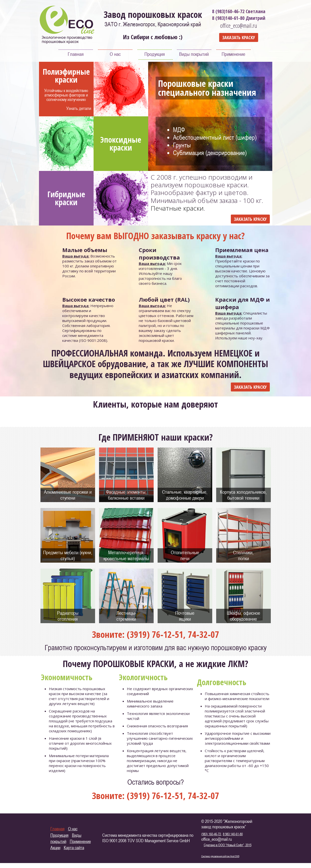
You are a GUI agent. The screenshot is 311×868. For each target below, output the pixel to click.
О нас (115, 54)
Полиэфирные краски (66, 76)
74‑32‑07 (204, 634)
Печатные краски (177, 208)
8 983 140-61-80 (233, 834)
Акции (55, 847)
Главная (76, 54)
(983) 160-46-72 (211, 834)
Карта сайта (74, 847)
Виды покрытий (194, 54)
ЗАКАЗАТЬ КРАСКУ (239, 37)
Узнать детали (79, 108)
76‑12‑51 (168, 634)
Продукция (155, 54)
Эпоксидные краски (121, 144)
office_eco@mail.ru (239, 25)
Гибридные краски (66, 198)
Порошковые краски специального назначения (207, 88)
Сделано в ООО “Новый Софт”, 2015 (228, 845)
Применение (233, 54)
